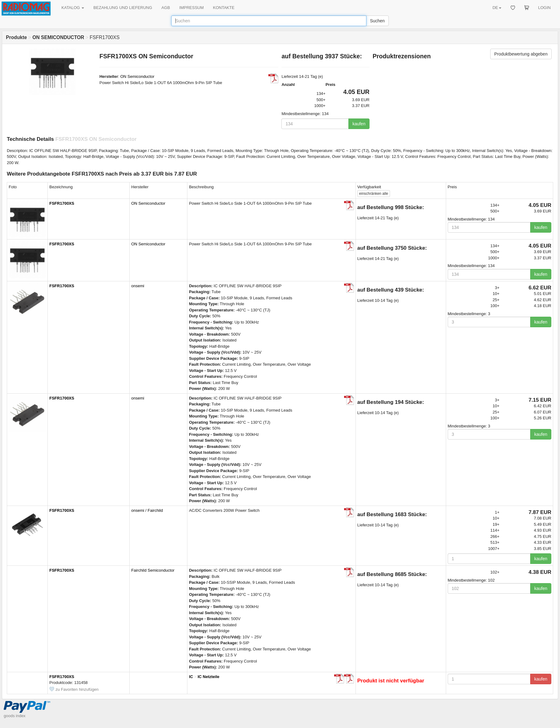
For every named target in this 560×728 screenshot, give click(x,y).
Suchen (377, 21)
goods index (15, 716)
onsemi (138, 286)
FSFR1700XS (62, 203)
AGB (166, 8)
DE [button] (497, 8)
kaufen (359, 124)
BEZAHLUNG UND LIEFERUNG (123, 8)
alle (374, 194)
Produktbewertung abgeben (521, 54)
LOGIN (544, 8)
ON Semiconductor (137, 76)
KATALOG (73, 8)
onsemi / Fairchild (147, 510)
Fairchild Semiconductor (153, 570)
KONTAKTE (224, 8)
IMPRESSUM (192, 8)
